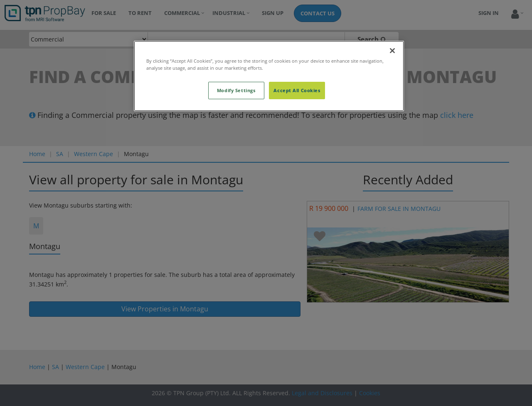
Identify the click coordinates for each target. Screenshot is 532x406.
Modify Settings (236, 90)
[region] (269, 76)
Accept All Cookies (297, 90)
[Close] (392, 51)
